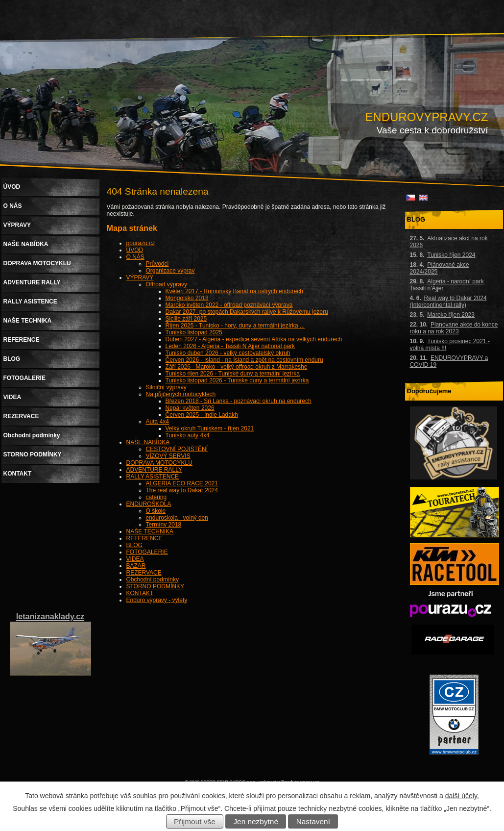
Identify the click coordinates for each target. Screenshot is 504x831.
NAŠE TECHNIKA (150, 531)
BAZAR (136, 566)
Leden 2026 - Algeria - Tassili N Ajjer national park (230, 346)
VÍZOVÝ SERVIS (168, 456)
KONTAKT (140, 593)
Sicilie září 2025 (186, 319)
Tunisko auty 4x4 (188, 435)
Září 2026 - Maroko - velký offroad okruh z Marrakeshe (237, 367)
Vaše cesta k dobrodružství (432, 130)
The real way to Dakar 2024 (182, 490)
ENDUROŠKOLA (149, 504)
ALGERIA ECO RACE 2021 (182, 483)
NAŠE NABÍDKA (148, 442)
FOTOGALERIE (147, 552)
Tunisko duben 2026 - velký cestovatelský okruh (228, 353)
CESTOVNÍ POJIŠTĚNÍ (177, 449)
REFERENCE (144, 538)
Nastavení (313, 821)
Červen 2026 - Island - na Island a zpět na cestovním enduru (244, 360)
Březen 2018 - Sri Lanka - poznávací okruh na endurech (239, 401)
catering (156, 497)
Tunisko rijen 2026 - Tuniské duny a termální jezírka (233, 374)
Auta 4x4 (157, 422)
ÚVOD (135, 250)
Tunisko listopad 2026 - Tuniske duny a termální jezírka (237, 380)
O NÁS (135, 257)
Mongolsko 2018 (187, 298)
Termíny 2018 (164, 525)
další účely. (462, 796)
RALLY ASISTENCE (153, 477)
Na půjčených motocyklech (181, 394)
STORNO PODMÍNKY (155, 586)
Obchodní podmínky (153, 579)
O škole (156, 511)
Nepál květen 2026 (190, 408)
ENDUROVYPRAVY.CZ (426, 117)
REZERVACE (144, 573)
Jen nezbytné (256, 821)
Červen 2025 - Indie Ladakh (202, 415)
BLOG (134, 545)
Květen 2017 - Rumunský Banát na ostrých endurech (235, 291)
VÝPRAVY (140, 277)
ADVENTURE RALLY (154, 470)
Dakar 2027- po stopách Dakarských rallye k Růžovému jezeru (247, 312)
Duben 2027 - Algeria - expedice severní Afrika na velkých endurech (254, 339)
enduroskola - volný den (177, 518)
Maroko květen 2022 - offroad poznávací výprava (229, 305)
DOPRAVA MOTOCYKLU (159, 463)
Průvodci (157, 264)
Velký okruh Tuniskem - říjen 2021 (210, 428)
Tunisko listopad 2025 (194, 332)
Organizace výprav (170, 271)
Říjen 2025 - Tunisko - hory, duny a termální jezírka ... (235, 326)
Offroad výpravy (167, 284)
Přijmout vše (195, 821)
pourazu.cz (141, 243)
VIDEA (135, 559)
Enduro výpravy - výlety (157, 600)
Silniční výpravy (166, 387)
